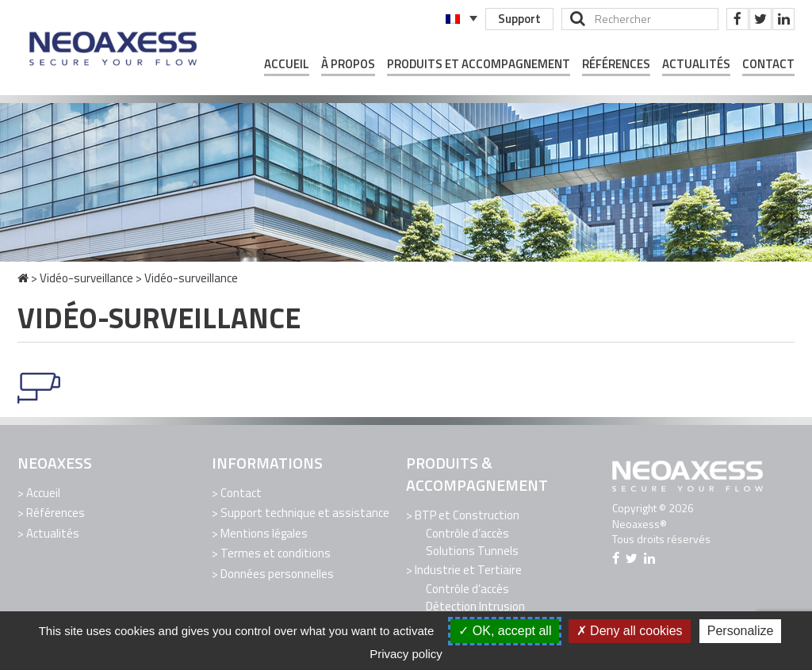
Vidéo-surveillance (86, 278)
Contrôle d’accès (467, 533)
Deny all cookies (630, 631)
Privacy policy (406, 654)
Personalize (741, 631)
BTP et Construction (467, 515)
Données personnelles (277, 574)
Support (519, 19)
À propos (348, 64)
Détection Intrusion (475, 606)
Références (616, 64)
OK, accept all (505, 631)
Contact (768, 64)
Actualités (696, 64)
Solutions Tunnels (472, 551)
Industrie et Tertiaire (468, 570)
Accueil (287, 64)
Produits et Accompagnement (479, 64)
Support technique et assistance (305, 513)
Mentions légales (264, 533)
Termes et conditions (276, 553)
